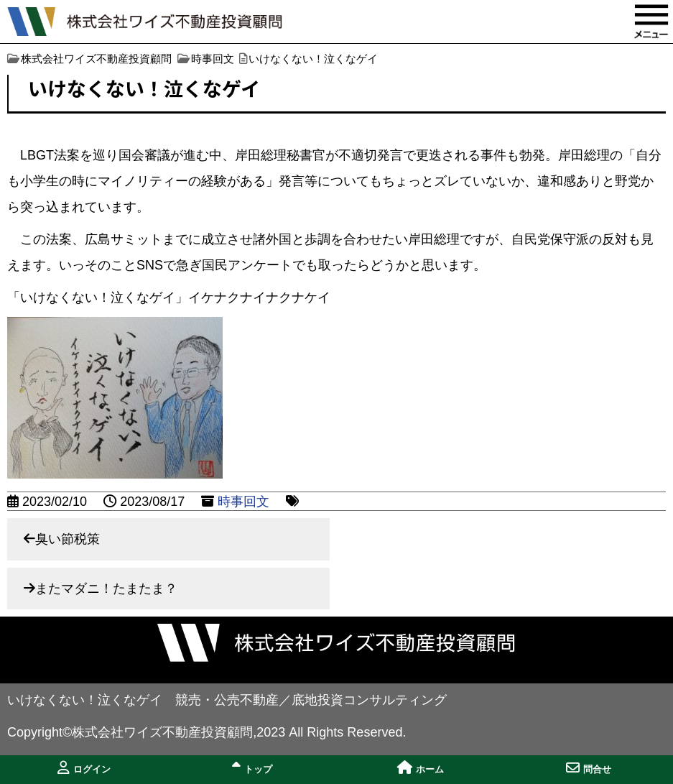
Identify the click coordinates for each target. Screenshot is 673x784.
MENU (651, 22)
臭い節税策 (68, 539)
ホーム (421, 768)
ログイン (84, 768)
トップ (252, 768)
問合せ (589, 768)
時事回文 (243, 502)
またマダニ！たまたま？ (106, 589)
